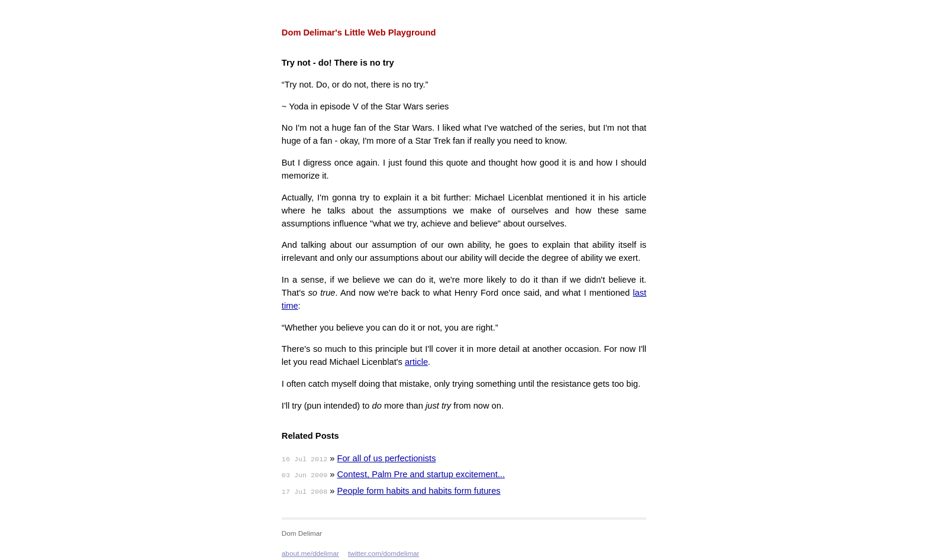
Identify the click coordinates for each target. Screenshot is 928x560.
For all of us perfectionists (387, 458)
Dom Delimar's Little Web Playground (359, 33)
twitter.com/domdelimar (384, 553)
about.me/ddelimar (310, 553)
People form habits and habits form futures (419, 491)
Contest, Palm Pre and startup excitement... (421, 474)
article (416, 362)
